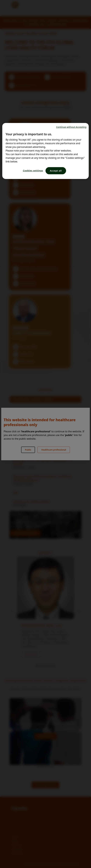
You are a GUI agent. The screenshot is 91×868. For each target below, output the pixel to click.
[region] (45, 151)
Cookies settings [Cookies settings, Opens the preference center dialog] (33, 170)
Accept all (56, 171)
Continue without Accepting (71, 127)
